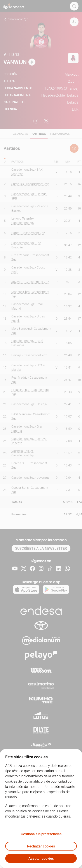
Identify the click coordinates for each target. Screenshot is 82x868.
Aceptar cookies (41, 858)
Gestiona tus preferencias (41, 834)
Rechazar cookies (41, 846)
